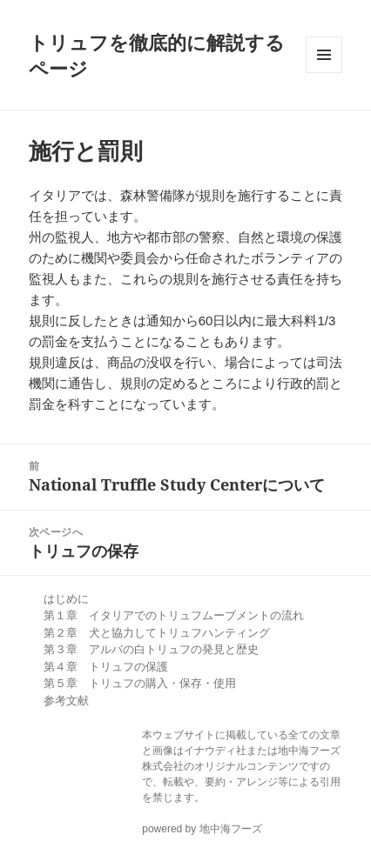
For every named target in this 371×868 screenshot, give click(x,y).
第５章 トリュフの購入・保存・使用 (140, 683)
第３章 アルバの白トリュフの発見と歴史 (151, 649)
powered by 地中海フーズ (202, 829)
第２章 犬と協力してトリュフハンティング (157, 633)
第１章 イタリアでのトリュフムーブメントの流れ (174, 615)
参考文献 (66, 701)
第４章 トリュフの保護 (106, 667)
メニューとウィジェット (324, 55)
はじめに (66, 599)
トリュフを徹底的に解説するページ (157, 55)
